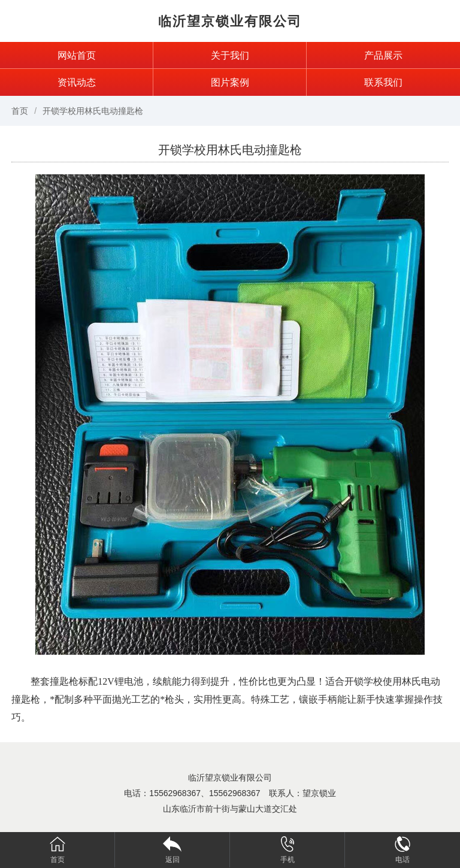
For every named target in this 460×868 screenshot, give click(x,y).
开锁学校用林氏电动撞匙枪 (93, 111)
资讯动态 (77, 82)
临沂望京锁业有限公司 (230, 21)
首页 (20, 111)
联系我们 (383, 82)
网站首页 (77, 55)
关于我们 (230, 55)
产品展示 (383, 55)
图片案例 (230, 82)
